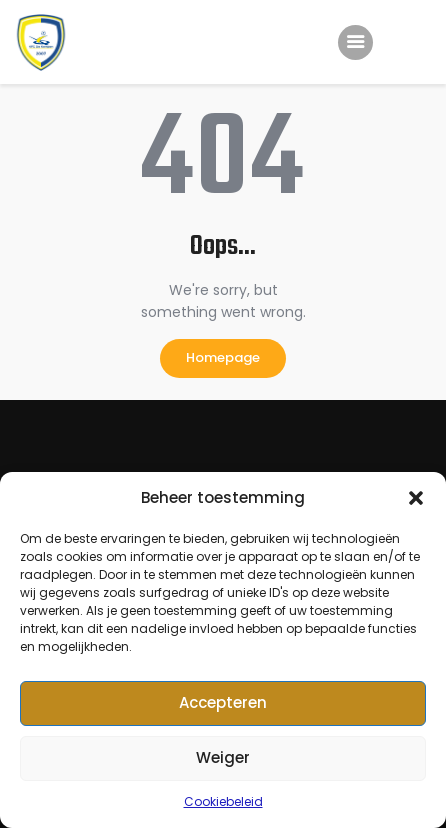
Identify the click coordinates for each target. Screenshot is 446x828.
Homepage (223, 357)
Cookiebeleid (223, 801)
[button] (416, 498)
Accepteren (223, 702)
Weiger (223, 757)
